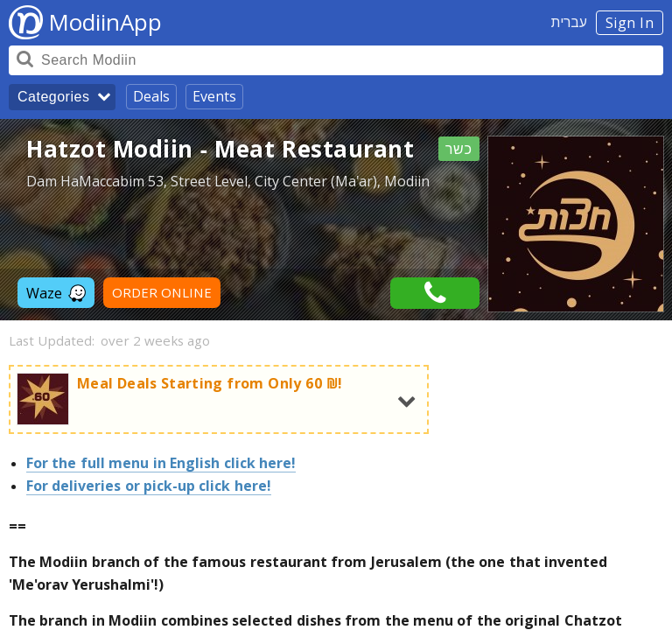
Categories (53, 97)
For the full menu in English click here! (161, 463)
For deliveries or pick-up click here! (149, 486)
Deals (151, 96)
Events (214, 96)
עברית (569, 22)
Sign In (630, 23)
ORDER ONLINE (162, 293)
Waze (56, 293)
